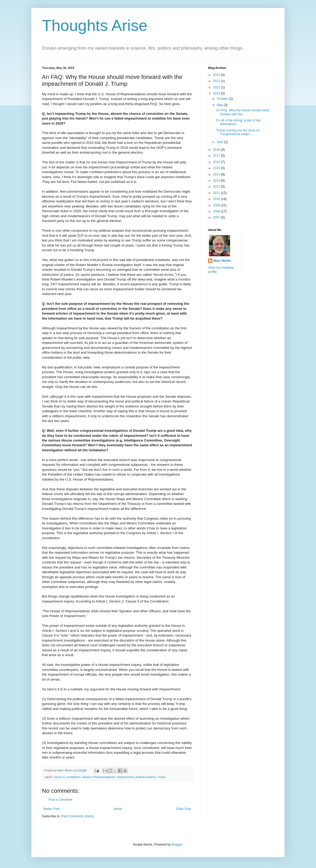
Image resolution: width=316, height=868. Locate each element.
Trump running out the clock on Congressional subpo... (238, 132)
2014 (217, 174)
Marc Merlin (222, 261)
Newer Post (51, 809)
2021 (217, 87)
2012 (217, 187)
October (223, 99)
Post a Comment (60, 800)
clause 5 (59, 777)
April (220, 142)
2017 (217, 156)
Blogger (177, 845)
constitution (73, 777)
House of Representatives (99, 777)
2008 (217, 211)
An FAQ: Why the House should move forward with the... (243, 112)
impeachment (125, 777)
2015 (217, 168)
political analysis (146, 777)
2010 (217, 199)
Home (118, 809)
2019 (217, 93)
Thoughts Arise (95, 25)
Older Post (183, 809)
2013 (217, 181)
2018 (217, 150)
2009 (217, 205)
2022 (217, 81)
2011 (217, 193)
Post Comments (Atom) (78, 816)
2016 (217, 162)
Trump (162, 777)
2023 (217, 75)
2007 (217, 217)
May (220, 105)
